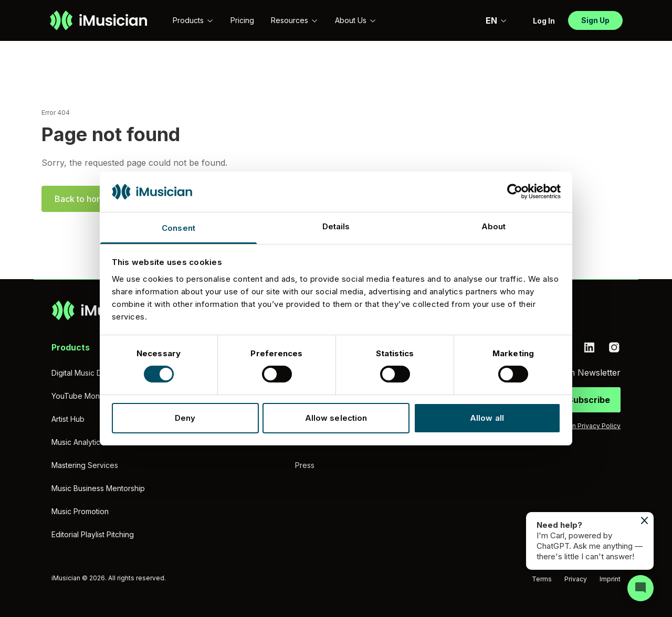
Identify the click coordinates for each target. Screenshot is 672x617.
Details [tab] (336, 226)
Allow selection (336, 418)
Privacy (576, 579)
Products (193, 20)
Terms (542, 579)
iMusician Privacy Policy (584, 426)
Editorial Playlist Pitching (93, 534)
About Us (356, 20)
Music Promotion (80, 511)
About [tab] (494, 226)
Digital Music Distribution (93, 373)
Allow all (487, 418)
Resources (295, 20)
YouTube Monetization (90, 396)
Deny (185, 418)
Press (305, 465)
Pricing (242, 20)
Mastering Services (85, 465)
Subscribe (589, 400)
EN (496, 20)
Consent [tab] (178, 228)
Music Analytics (78, 442)
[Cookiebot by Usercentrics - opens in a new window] (515, 192)
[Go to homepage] (98, 20)
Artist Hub (68, 419)
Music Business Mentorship (98, 488)
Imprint (610, 579)
